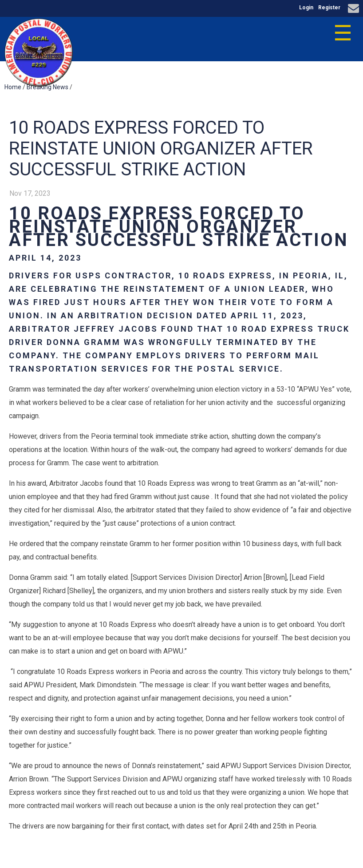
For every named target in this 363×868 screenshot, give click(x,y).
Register (329, 8)
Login (306, 8)
